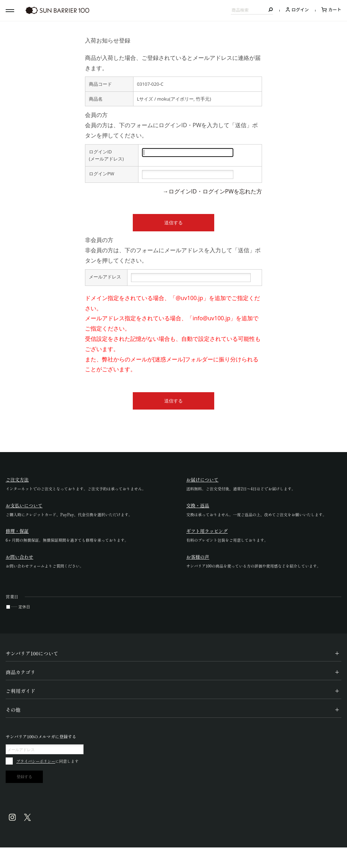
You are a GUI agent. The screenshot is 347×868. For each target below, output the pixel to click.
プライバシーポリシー (36, 761)
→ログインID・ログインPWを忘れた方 (212, 191)
